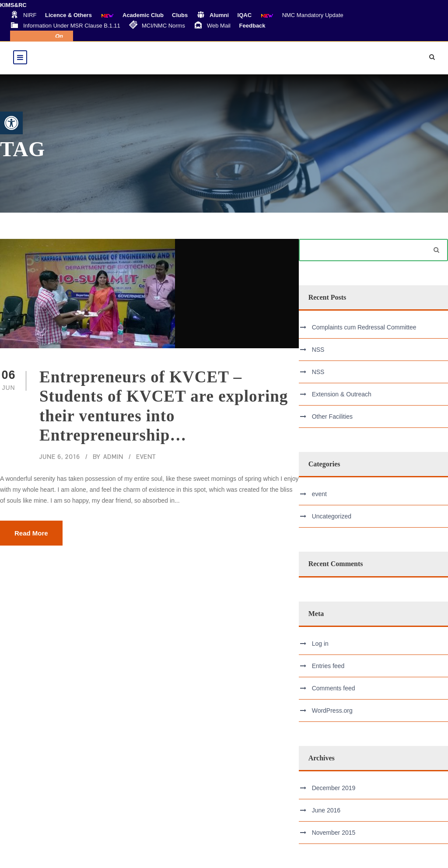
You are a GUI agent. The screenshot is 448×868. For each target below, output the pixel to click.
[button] (11, 123)
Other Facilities (332, 416)
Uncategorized (332, 516)
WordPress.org (332, 710)
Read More (31, 533)
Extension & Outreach (342, 394)
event (146, 457)
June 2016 (326, 810)
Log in (320, 644)
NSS (318, 350)
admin (113, 457)
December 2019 (334, 788)
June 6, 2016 (60, 457)
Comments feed (334, 688)
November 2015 (334, 833)
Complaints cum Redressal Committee (364, 327)
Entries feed (328, 666)
